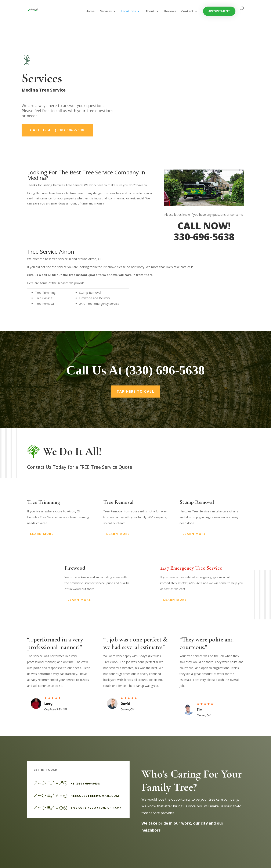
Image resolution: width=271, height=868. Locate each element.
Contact (187, 12)
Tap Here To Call (135, 391)
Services (106, 12)
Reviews (170, 12)
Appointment (219, 12)
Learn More (42, 534)
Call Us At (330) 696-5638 (57, 130)
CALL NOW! (204, 226)
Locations (129, 12)
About (150, 12)
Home (90, 12)
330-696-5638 (204, 237)
